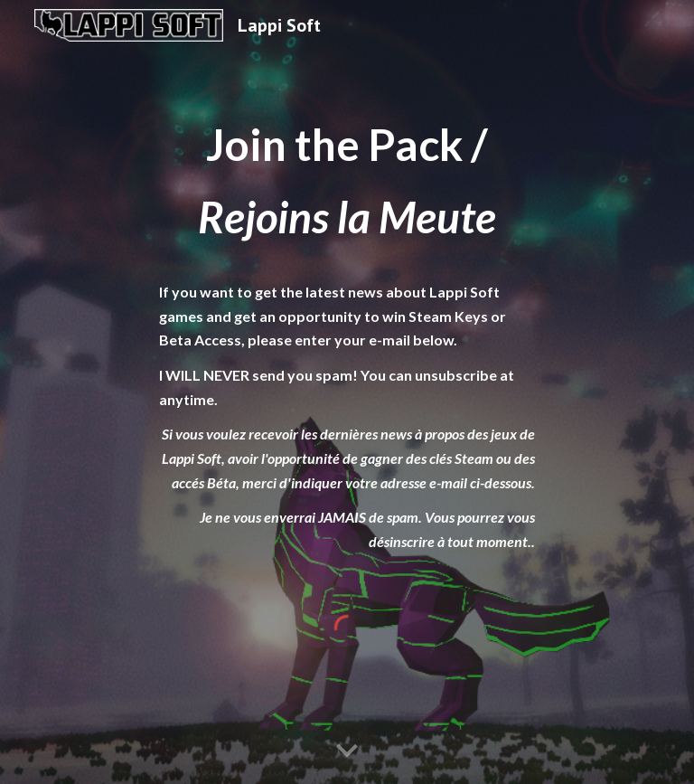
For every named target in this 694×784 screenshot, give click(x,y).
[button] (347, 751)
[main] (347, 331)
